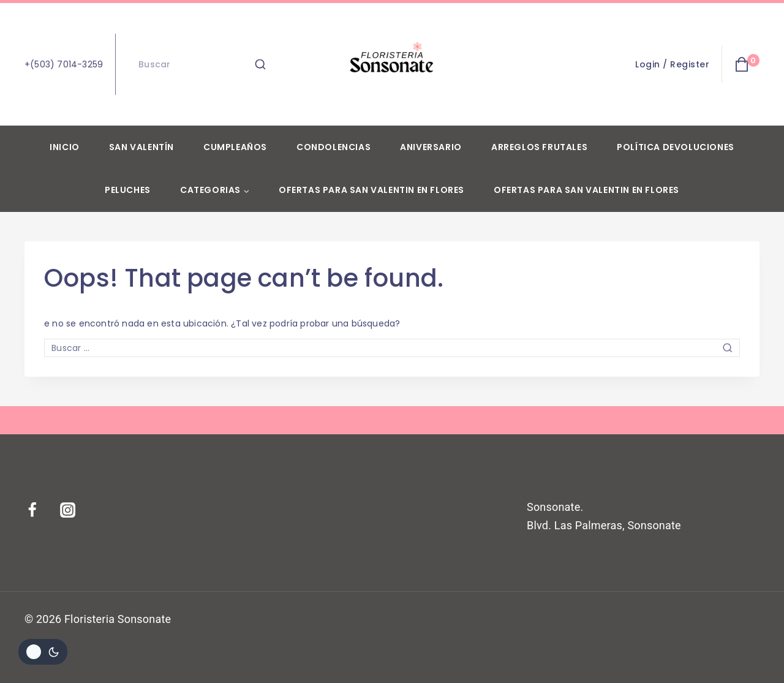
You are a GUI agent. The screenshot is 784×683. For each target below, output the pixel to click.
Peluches (128, 190)
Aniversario (431, 147)
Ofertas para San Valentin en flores (371, 190)
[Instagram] (75, 510)
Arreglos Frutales (539, 147)
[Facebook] (40, 510)
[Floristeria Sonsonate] (392, 64)
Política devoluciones (676, 147)
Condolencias (334, 147)
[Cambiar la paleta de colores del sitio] (43, 652)
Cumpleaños (235, 147)
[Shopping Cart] (747, 64)
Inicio (65, 147)
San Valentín (141, 147)
